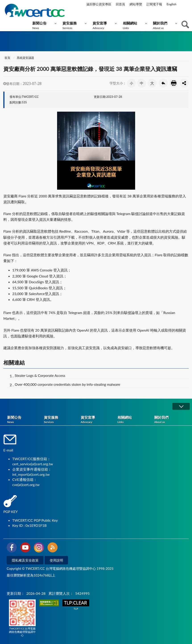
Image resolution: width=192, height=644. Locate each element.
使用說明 (56, 560)
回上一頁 (163, 83)
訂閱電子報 (154, 4)
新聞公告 (43, 25)
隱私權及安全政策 (25, 560)
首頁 (7, 58)
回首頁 (120, 4)
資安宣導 (104, 25)
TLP (76, 605)
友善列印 (174, 83)
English (171, 4)
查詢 (185, 25)
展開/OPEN (181, 406)
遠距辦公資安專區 (99, 4)
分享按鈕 (184, 83)
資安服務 (73, 25)
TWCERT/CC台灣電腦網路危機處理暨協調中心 (22, 618)
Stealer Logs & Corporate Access (40, 375)
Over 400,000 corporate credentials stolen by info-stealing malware (67, 384)
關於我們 (164, 25)
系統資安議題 (25, 58)
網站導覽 (136, 4)
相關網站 (134, 25)
